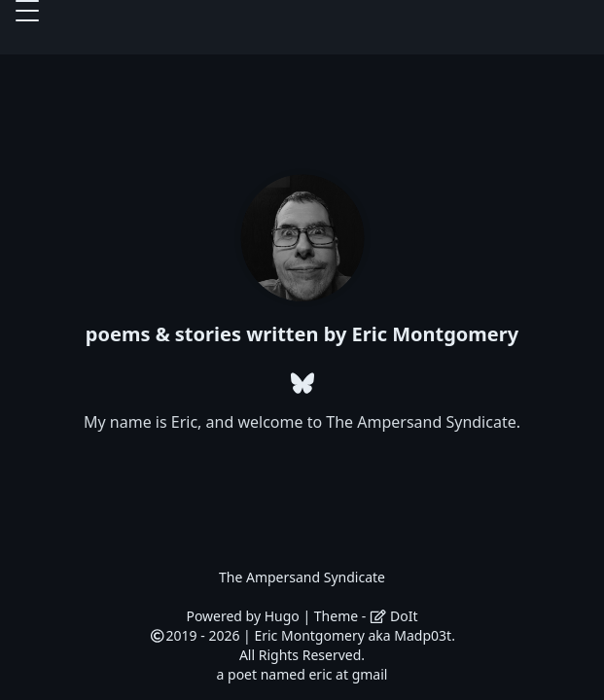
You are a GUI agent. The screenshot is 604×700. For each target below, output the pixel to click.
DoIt (394, 616)
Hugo (282, 616)
